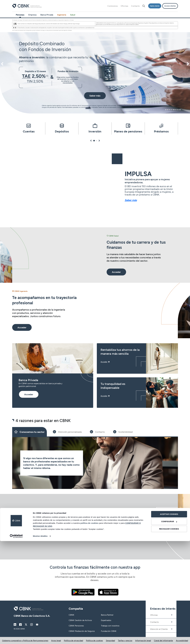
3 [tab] (170, 110)
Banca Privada (47, 15)
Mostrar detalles (40, 639)
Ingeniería (62, 15)
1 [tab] (166, 110)
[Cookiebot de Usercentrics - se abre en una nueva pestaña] (16, 639)
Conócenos (113, 6)
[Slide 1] (30, 432)
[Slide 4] (123, 432)
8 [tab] (180, 110)
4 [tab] (172, 110)
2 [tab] (168, 110)
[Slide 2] (67, 432)
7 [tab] (178, 110)
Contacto (135, 6)
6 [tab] (176, 110)
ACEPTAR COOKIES (169, 617)
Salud (73, 15)
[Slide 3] (97, 432)
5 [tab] (174, 110)
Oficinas (124, 6)
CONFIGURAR (169, 625)
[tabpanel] (95, 66)
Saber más (131, 200)
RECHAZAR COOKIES (169, 632)
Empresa (32, 15)
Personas (20, 15)
